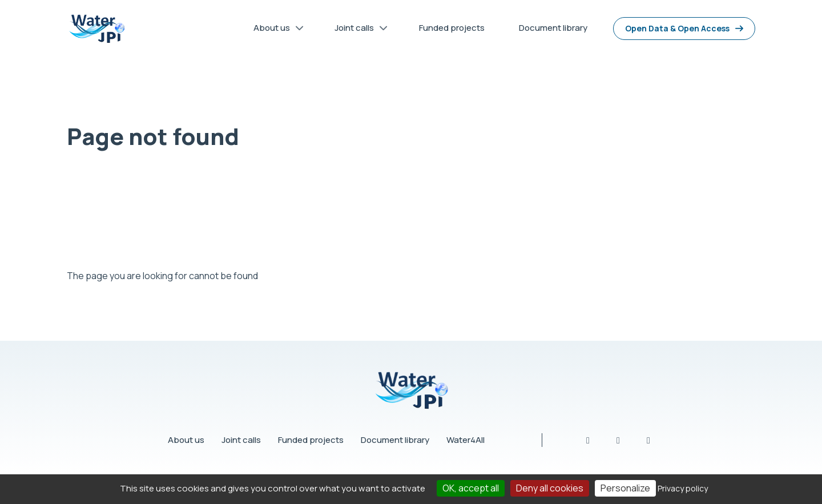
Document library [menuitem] (553, 28)
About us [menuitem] (275, 30)
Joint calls (241, 440)
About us (186, 440)
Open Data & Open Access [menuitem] (677, 28)
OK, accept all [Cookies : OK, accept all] (471, 488)
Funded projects (311, 440)
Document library (395, 440)
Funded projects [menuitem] (452, 28)
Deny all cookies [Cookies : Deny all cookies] (550, 488)
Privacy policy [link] (683, 488)
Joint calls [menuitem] (357, 30)
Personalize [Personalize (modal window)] (625, 488)
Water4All (466, 440)
